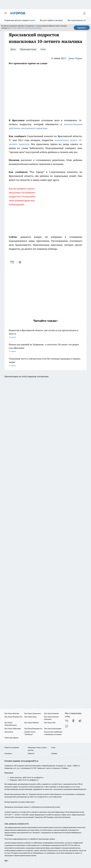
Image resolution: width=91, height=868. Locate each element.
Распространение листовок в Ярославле (19, 802)
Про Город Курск (31, 717)
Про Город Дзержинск (33, 713)
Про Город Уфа (50, 723)
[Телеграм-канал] (80, 721)
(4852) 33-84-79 (23, 780)
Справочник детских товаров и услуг (20, 20)
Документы (9, 732)
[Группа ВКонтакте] (67, 721)
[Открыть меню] (6, 13)
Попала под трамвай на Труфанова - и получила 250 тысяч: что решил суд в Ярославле (45, 348)
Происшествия (28, 49)
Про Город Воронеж (12, 713)
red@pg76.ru (34, 780)
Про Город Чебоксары (13, 729)
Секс (43, 49)
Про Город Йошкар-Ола (13, 717)
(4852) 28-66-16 (28, 777)
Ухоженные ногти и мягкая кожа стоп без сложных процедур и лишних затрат (45, 362)
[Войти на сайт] (84, 13)
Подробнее (9, 835)
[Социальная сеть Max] (67, 726)
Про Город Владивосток (33, 729)
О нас (53, 747)
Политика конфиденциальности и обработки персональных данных (30, 839)
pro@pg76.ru (39, 777)
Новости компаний (12, 747)
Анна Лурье (75, 58)
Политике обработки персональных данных (25, 28)
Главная (54, 753)
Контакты (8, 753)
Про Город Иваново (51, 713)
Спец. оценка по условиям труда (17, 824)
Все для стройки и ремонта (51, 20)
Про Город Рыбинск (32, 723)
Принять (82, 28)
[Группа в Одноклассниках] (73, 721)
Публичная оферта (11, 738)
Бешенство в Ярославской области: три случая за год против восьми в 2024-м (45, 334)
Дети (13, 49)
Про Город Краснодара (53, 729)
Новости (31, 753)
